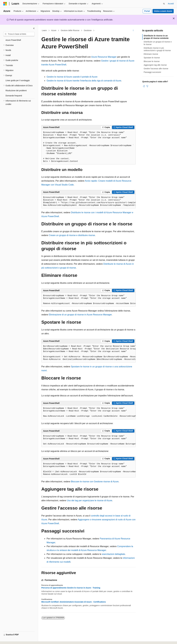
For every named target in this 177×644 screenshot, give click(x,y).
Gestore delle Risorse (70, 30)
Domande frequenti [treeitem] (14, 96)
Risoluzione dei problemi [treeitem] (16, 91)
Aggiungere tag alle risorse (155, 65)
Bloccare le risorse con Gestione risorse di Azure (95, 482)
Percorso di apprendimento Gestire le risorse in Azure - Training (71, 588)
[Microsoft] (5, 4)
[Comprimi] (34, 28)
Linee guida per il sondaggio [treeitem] (18, 80)
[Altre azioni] (133, 31)
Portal (147, 11)
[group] (88, 201)
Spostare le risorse (152, 58)
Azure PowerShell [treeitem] (13, 40)
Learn (44, 30)
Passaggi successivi (152, 72)
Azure (54, 30)
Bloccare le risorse (152, 61)
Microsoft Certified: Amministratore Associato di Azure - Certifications (74, 602)
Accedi (171, 4)
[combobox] (19, 34)
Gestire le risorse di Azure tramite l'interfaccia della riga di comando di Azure (84, 81)
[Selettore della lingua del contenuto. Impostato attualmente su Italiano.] (9, 639)
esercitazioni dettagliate (113, 554)
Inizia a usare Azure (163, 11)
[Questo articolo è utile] (144, 86)
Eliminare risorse (151, 54)
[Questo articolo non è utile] (147, 86)
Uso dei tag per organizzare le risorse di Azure (89, 500)
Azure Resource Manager (104, 57)
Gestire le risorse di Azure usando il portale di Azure (72, 77)
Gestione (88, 30)
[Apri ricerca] (164, 4)
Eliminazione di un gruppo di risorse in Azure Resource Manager (80, 315)
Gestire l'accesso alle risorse (156, 69)
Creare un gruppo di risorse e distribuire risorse (72, 235)
